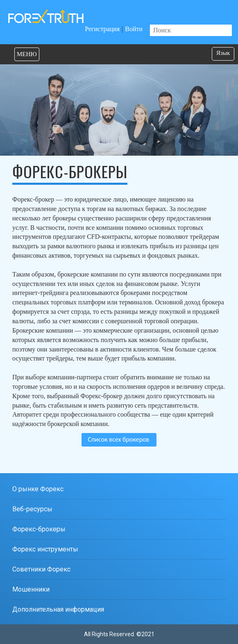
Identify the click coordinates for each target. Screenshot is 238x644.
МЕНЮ (27, 54)
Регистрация (102, 29)
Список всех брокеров (118, 439)
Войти (134, 29)
